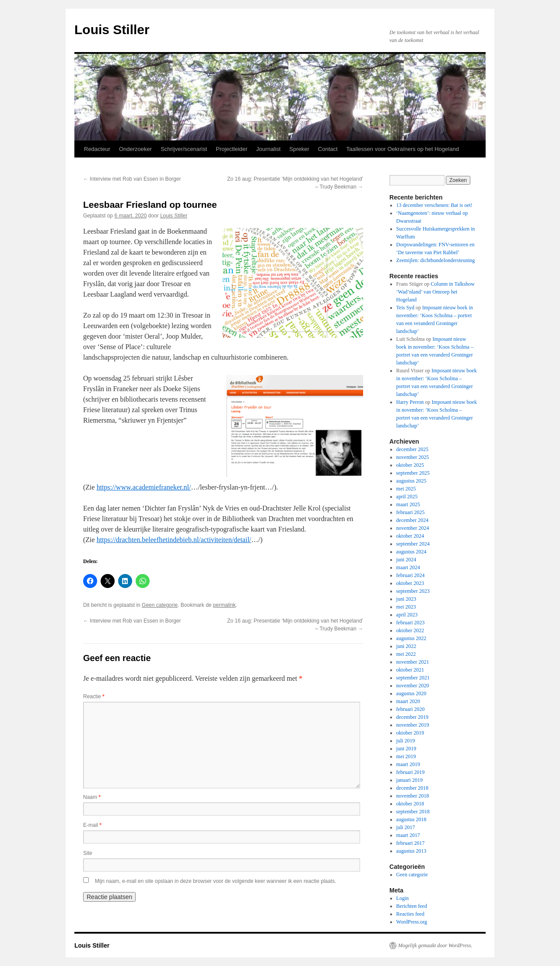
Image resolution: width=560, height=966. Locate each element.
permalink (224, 605)
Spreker (299, 149)
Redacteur (97, 149)
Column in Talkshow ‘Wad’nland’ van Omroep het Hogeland (436, 292)
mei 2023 (406, 607)
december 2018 (413, 788)
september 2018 (413, 812)
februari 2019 (411, 772)
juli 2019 (406, 741)
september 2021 (413, 678)
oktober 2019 (410, 733)
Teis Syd (406, 308)
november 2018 (413, 796)
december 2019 (413, 717)
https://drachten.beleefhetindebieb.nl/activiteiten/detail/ (174, 540)
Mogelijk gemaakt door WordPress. (435, 945)
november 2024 (413, 528)
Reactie (94, 696)
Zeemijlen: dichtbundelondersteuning (436, 260)
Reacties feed (410, 914)
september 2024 (413, 544)
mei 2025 (406, 489)
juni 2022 (406, 646)
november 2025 (413, 457)
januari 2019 (409, 780)
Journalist (269, 149)
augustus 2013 (411, 851)
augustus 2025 (411, 481)
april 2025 (407, 497)
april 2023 (407, 615)
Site (88, 853)
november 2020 (413, 686)
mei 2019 (406, 756)
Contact (328, 149)
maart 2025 (408, 504)
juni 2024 (406, 560)
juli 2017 (406, 827)
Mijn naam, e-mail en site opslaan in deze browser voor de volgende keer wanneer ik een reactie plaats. (216, 881)
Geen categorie (160, 605)
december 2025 (413, 449)
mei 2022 (406, 654)
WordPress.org (412, 922)
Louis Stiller (112, 30)
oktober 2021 (410, 670)
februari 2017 (411, 843)
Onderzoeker (135, 149)
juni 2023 (406, 599)
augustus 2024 (411, 552)
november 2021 (413, 662)
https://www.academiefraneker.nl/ (144, 487)
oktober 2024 (410, 536)
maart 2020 (408, 701)
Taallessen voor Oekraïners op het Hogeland (403, 149)
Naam (92, 797)
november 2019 (413, 725)
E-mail (92, 825)
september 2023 (413, 591)
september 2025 (413, 473)
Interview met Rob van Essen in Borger (132, 179)
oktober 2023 (410, 583)
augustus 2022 (411, 638)
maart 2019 (408, 764)
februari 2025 (411, 512)
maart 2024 (408, 567)
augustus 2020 (411, 693)
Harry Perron (410, 402)
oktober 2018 (410, 804)
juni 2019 (406, 749)
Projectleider (231, 149)
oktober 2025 (410, 465)
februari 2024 (411, 575)
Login (403, 898)
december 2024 (413, 520)
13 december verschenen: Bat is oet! (434, 205)
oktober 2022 (410, 630)
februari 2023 (411, 623)
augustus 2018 (411, 819)
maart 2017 (408, 835)
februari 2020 (411, 709)
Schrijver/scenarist (184, 149)
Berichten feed (412, 906)
